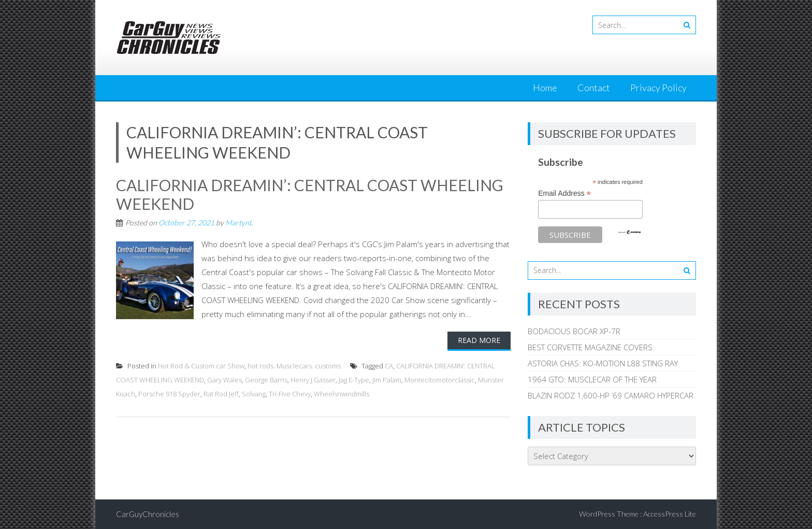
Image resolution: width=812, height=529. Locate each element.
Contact (594, 88)
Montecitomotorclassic (440, 380)
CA (389, 366)
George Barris (266, 380)
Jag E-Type (354, 380)
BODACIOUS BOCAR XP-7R (574, 331)
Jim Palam (387, 380)
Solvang (254, 394)
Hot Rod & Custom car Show (201, 366)
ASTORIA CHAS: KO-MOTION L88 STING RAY (603, 363)
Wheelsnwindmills (342, 394)
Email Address (564, 194)
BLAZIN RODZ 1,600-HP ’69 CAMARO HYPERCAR (611, 395)
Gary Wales (224, 380)
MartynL (239, 223)
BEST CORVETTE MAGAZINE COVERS (590, 347)
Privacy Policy (658, 88)
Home (545, 88)
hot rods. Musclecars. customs (294, 366)
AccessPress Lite (670, 514)
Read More (479, 340)
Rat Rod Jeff (221, 394)
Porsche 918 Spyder (169, 394)
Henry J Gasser (313, 380)
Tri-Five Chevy (290, 394)
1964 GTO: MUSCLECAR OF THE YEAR (592, 379)
